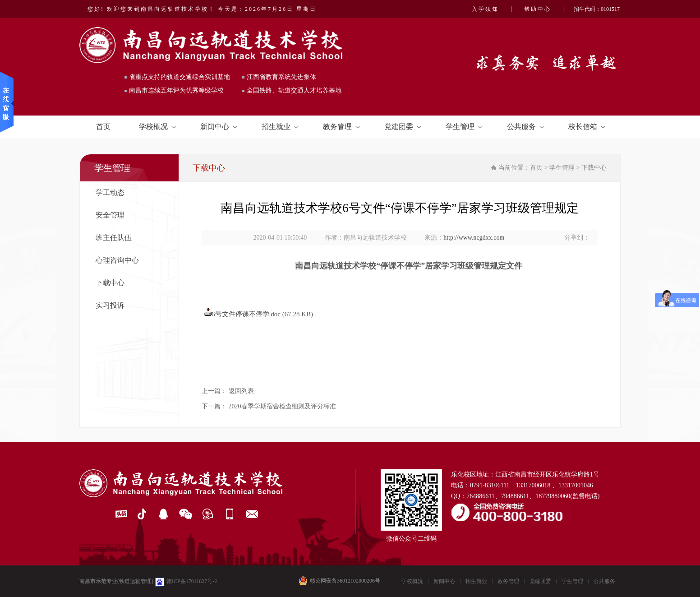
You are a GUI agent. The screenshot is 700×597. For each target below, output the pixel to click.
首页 (103, 127)
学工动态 (110, 192)
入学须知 (485, 9)
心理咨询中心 (117, 260)
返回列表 (241, 391)
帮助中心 (538, 9)
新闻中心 (219, 127)
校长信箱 (587, 127)
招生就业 (280, 127)
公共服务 (525, 127)
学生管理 (464, 127)
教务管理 (341, 127)
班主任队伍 (114, 238)
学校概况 (157, 127)
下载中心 (110, 283)
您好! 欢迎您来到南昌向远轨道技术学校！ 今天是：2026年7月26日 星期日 (202, 9)
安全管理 (110, 215)
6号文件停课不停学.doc (246, 314)
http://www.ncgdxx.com (474, 238)
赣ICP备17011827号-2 (192, 581)
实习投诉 (110, 305)
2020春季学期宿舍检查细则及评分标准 (282, 406)
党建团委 (403, 127)
